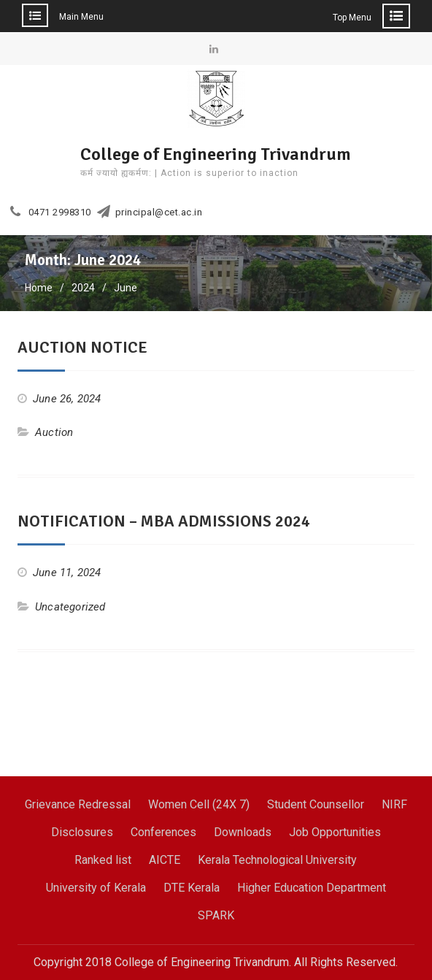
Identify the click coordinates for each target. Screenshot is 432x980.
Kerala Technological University (277, 860)
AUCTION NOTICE (82, 347)
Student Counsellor (316, 804)
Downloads (243, 832)
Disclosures (82, 832)
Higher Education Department (312, 888)
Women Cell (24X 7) (199, 804)
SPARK (216, 915)
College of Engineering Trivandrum (216, 154)
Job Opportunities (335, 832)
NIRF (394, 804)
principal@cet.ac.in (159, 213)
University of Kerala (96, 888)
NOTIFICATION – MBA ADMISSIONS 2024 (164, 521)
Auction (54, 432)
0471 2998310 (60, 213)
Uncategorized (70, 607)
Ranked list (103, 860)
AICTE (165, 860)
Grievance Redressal (78, 804)
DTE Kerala (192, 888)
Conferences (163, 832)
